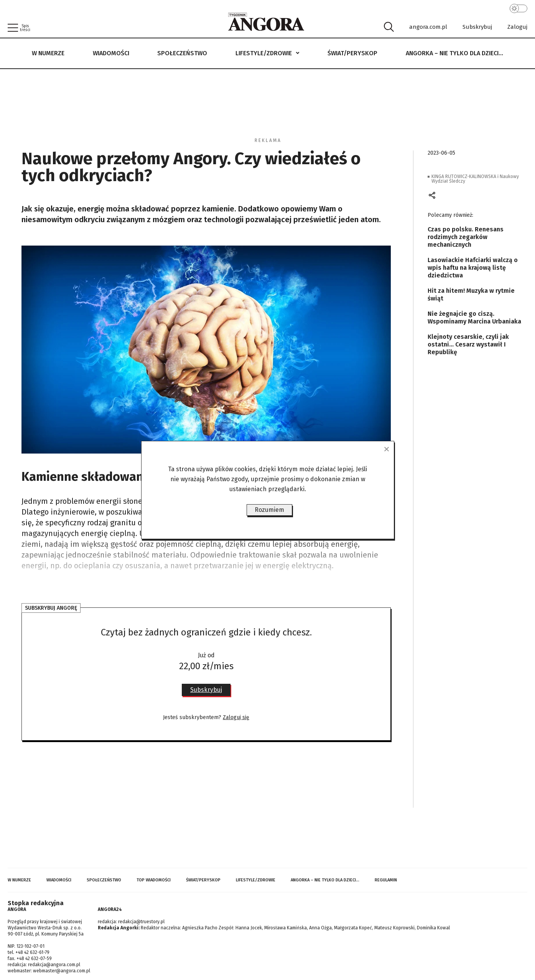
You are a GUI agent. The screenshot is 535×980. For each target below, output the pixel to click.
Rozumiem (269, 510)
